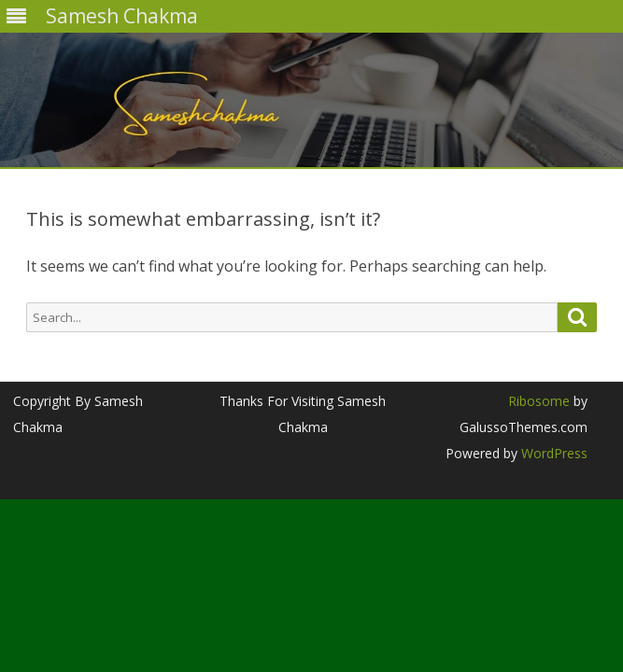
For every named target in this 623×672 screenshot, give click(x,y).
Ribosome (539, 401)
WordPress (552, 453)
